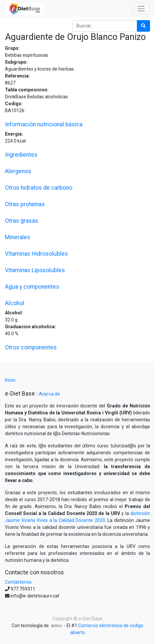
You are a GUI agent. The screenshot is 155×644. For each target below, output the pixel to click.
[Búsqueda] (143, 26)
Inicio (10, 380)
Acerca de (49, 394)
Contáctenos (18, 582)
